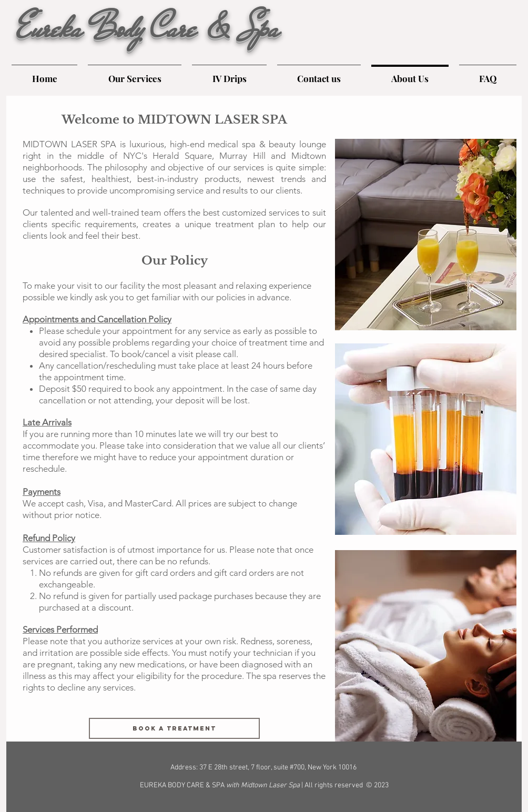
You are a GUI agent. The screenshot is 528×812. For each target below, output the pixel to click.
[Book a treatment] (174, 728)
